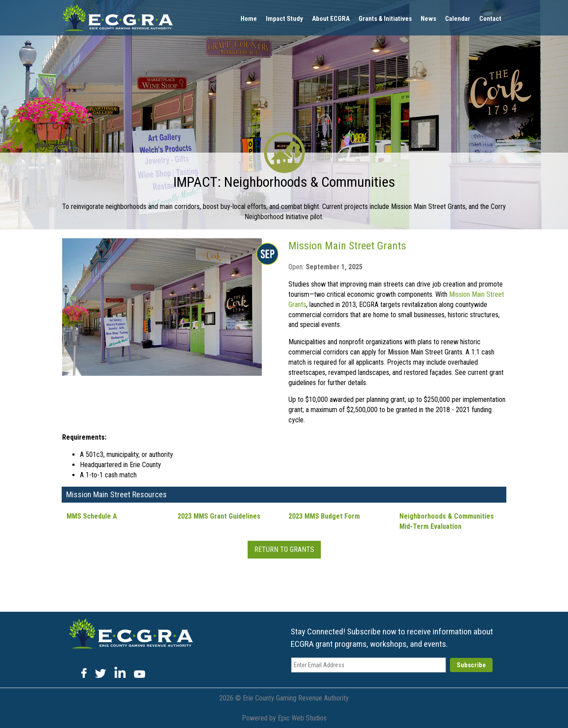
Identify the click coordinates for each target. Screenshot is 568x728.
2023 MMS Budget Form (324, 516)
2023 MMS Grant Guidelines (219, 516)
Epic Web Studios (302, 718)
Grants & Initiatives (385, 19)
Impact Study (284, 19)
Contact (490, 19)
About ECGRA (331, 19)
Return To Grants (284, 549)
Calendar (458, 19)
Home (249, 19)
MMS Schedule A (92, 516)
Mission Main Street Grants (347, 246)
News (428, 19)
